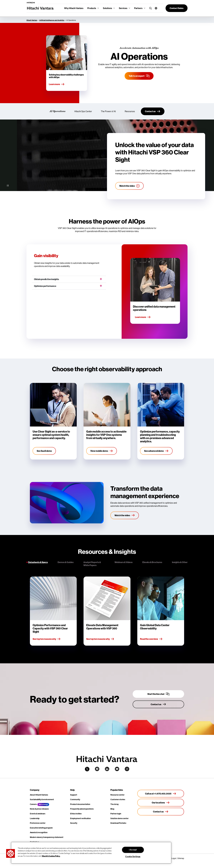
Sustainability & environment (42, 799)
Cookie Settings (133, 857)
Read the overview (151, 639)
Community (75, 799)
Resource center (117, 795)
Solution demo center (119, 818)
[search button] (150, 8)
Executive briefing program (41, 828)
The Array (115, 804)
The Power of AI (108, 111)
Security (74, 823)
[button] (155, 8)
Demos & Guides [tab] (66, 562)
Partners (138, 8)
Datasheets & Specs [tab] (38, 562)
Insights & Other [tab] (180, 562)
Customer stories (118, 799)
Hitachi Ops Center (83, 111)
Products (92, 8)
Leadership (35, 818)
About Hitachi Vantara (39, 795)
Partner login (116, 814)
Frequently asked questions (82, 809)
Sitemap (181, 858)
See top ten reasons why (47, 639)
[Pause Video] (8, 186)
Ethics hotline (76, 814)
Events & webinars (38, 814)
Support (74, 795)
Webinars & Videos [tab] (124, 562)
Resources (130, 111)
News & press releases (39, 809)
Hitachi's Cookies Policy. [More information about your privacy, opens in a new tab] (51, 856)
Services (123, 8)
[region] (91, 853)
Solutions (107, 8)
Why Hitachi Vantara (74, 8)
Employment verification (80, 818)
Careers (33, 804)
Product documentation (80, 804)
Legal (174, 858)
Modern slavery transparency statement (47, 837)
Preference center (38, 823)
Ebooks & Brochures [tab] (152, 562)
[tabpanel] (107, 611)
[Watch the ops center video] (129, 186)
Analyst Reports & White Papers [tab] (92, 564)
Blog (112, 809)
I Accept (133, 850)
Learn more (57, 84)
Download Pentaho (118, 823)
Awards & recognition (39, 832)
